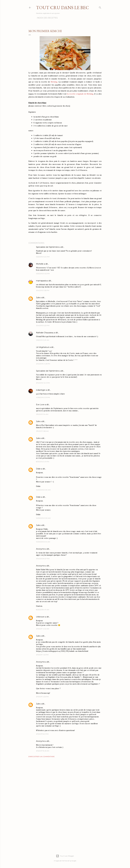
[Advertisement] (65, 782)
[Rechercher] (100, 7)
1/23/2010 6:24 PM (43, 257)
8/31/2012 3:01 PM (43, 462)
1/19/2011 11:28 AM (42, 431)
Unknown (40, 617)
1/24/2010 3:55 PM (43, 290)
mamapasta (41, 281)
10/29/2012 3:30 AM (43, 490)
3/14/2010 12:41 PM (43, 383)
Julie (38, 298)
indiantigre (41, 390)
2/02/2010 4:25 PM (43, 364)
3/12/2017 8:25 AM (43, 751)
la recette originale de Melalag (80, 94)
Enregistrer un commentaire (42, 757)
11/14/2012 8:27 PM (43, 559)
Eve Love (40, 405)
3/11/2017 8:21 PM (42, 734)
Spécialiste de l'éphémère (47, 247)
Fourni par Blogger (65, 856)
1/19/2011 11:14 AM (42, 414)
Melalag (54, 82)
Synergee (73, 861)
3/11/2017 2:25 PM (42, 697)
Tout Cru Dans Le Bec (62, 8)
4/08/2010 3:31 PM (43, 397)
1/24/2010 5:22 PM (43, 325)
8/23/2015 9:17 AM (43, 610)
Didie (38, 469)
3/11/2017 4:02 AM (43, 629)
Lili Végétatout (43, 347)
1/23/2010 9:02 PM (43, 274)
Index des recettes (47, 18)
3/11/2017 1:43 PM (42, 655)
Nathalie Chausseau (45, 333)
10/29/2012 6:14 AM (43, 542)
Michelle (40, 264)
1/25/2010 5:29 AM (43, 340)
